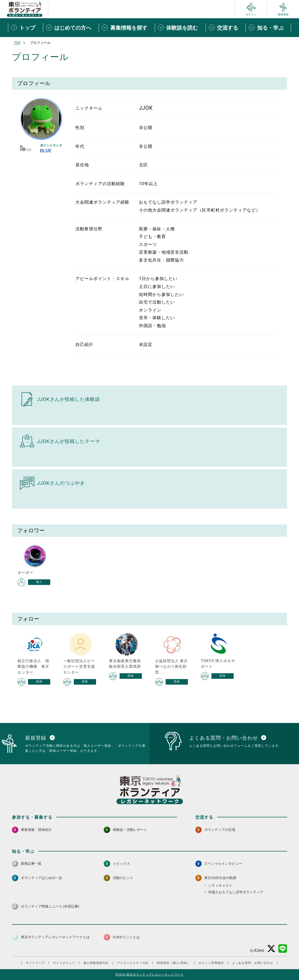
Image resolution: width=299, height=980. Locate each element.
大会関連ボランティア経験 (102, 202)
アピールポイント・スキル (102, 279)
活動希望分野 (89, 229)
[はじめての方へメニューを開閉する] (71, 28)
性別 (80, 128)
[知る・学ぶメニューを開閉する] (268, 28)
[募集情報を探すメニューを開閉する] (127, 28)
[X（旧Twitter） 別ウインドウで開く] (271, 949)
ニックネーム (89, 108)
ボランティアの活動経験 (100, 184)
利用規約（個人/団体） (174, 963)
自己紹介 (84, 344)
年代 (80, 146)
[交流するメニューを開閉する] (226, 28)
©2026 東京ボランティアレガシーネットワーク (149, 975)
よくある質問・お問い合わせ (253, 963)
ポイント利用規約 (211, 963)
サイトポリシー (64, 963)
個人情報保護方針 (96, 963)
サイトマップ (35, 963)
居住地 (82, 165)
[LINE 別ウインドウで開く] (283, 949)
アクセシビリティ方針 (133, 963)
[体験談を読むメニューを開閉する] (180, 28)
